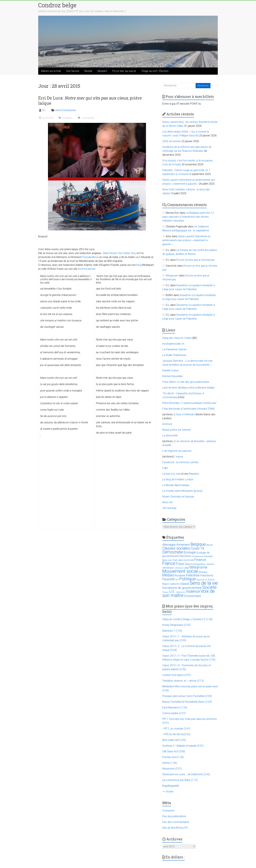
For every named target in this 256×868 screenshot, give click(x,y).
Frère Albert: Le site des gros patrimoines (186, 382)
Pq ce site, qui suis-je (124, 71)
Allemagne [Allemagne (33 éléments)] (169, 545)
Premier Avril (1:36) (173, 757)
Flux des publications (174, 816)
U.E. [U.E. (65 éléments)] (172, 591)
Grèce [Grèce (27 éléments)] (188, 564)
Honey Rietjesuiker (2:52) (176, 625)
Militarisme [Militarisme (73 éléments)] (198, 567)
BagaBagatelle (171, 786)
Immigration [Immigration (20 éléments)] (199, 564)
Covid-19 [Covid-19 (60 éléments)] (197, 548)
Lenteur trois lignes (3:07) (177, 675)
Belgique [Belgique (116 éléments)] (198, 544)
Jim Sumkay (169, 508)
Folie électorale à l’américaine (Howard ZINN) (188, 409)
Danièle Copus (170, 370)
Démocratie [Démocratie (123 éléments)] (173, 552)
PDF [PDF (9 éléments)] (177, 580)
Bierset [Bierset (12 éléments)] (209, 545)
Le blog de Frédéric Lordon (178, 479)
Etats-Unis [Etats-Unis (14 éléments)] (167, 560)
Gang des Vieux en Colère (177, 338)
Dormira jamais (87, 269)
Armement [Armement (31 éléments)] (183, 545)
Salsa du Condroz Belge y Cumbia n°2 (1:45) (187, 619)
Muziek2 (102, 71)
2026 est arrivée (172, 141)
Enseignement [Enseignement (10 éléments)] (198, 556)
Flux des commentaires (176, 822)
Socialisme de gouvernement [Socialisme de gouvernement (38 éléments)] (182, 588)
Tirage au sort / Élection (155, 71)
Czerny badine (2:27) (174, 713)
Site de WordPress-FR (175, 828)
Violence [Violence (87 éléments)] (193, 591)
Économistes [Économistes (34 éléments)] (193, 596)
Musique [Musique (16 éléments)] (203, 572)
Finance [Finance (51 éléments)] (200, 560)
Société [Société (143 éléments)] (209, 587)
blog (139, 265)
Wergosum (172, 276)
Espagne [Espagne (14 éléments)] (208, 556)
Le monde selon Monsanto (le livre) (182, 491)
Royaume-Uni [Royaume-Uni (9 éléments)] (202, 580)
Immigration (67, 118)
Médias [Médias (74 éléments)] (168, 575)
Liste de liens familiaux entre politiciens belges (188, 388)
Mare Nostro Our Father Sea (119, 253)
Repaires (194, 474)
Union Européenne (66, 110)
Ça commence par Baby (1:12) (180, 780)
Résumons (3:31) (172, 769)
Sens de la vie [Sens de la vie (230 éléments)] (204, 583)
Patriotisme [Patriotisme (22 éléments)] (207, 576)
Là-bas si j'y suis (171, 474)
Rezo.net (167, 502)
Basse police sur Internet (176, 430)
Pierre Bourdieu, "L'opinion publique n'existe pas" (190, 403)
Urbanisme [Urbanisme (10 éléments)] (180, 592)
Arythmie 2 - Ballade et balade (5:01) (183, 746)
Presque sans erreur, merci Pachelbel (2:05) (187, 696)
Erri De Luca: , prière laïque (90, 100)
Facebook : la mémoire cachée (180, 462)
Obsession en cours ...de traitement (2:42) (186, 774)
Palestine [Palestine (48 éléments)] (193, 575)
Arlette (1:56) (170, 763)
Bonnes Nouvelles (173, 376)
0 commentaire (86, 118)
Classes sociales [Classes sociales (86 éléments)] (176, 548)
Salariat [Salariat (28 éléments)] (185, 584)
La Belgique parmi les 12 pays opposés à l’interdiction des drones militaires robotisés (188, 217)
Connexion (168, 811)
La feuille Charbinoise (174, 355)
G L (44, 110)
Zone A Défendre (185, 414)
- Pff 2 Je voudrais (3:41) (176, 729)
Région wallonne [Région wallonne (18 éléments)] (171, 584)
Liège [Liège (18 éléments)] (186, 568)
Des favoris (73, 71)
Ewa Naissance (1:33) (175, 707)
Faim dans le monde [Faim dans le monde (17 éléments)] (183, 560)
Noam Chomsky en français (178, 497)
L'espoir (179, 457)
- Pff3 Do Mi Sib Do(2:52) (176, 734)
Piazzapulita (89, 257)
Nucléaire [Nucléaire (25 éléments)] (180, 575)
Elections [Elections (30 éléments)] (185, 556)
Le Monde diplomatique (176, 485)
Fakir (165, 468)
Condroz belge (57, 5)
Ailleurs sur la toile (51, 71)
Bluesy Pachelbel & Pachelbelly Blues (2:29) (187, 702)
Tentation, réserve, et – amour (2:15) (183, 681)
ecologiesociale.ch (173, 344)
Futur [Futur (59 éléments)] (180, 564)
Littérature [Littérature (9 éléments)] (179, 568)
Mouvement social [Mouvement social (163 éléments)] (180, 571)
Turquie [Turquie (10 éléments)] (165, 592)
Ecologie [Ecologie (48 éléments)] (190, 552)
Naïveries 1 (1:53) (172, 631)
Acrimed (167, 424)
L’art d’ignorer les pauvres (177, 451)
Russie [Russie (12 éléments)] (211, 580)
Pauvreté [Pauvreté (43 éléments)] (168, 579)
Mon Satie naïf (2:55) (174, 740)
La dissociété (170, 435)
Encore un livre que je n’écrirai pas (196, 260)
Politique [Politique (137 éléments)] (188, 579)
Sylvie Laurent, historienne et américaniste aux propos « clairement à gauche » (186, 240)
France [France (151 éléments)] (169, 563)
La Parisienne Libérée (174, 349)
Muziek (88, 71)
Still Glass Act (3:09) (174, 751)
